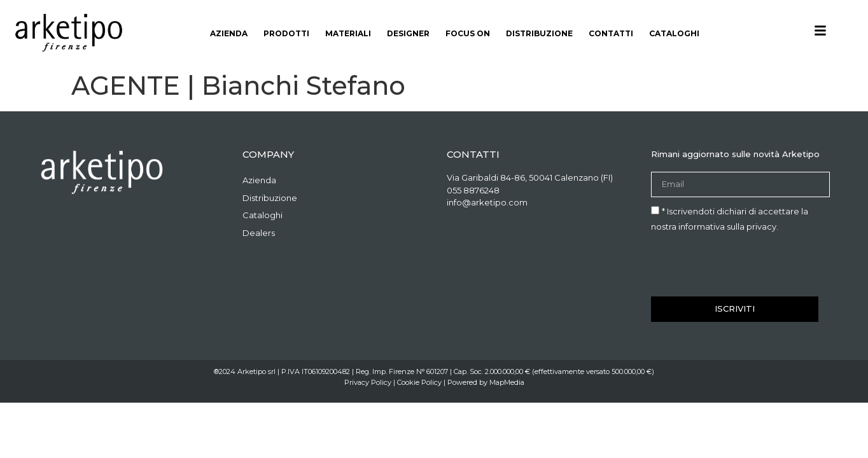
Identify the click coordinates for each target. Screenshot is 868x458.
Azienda (229, 33)
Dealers (259, 233)
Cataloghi (674, 33)
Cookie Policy (419, 382)
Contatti (611, 33)
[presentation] (748, 265)
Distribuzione (539, 33)
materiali (348, 33)
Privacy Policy (368, 382)
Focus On (468, 33)
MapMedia (507, 382)
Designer (408, 33)
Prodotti (286, 33)
